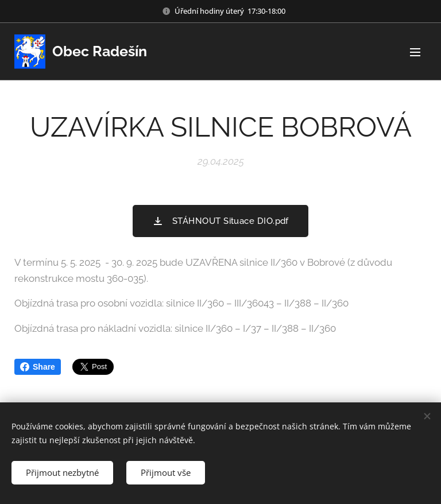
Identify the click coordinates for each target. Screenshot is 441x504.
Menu (415, 52)
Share (38, 367)
